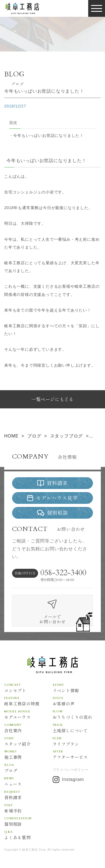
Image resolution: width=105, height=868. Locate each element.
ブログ (28, 768)
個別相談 (28, 821)
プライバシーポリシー (71, 770)
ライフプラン (77, 741)
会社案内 (28, 728)
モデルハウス (28, 714)
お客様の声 (77, 701)
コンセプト (28, 688)
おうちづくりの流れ (77, 714)
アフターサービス (77, 754)
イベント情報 (77, 688)
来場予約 (28, 808)
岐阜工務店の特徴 (28, 701)
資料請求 (28, 795)
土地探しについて (77, 728)
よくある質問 (28, 835)
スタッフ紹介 (28, 741)
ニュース (28, 781)
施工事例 (28, 754)
